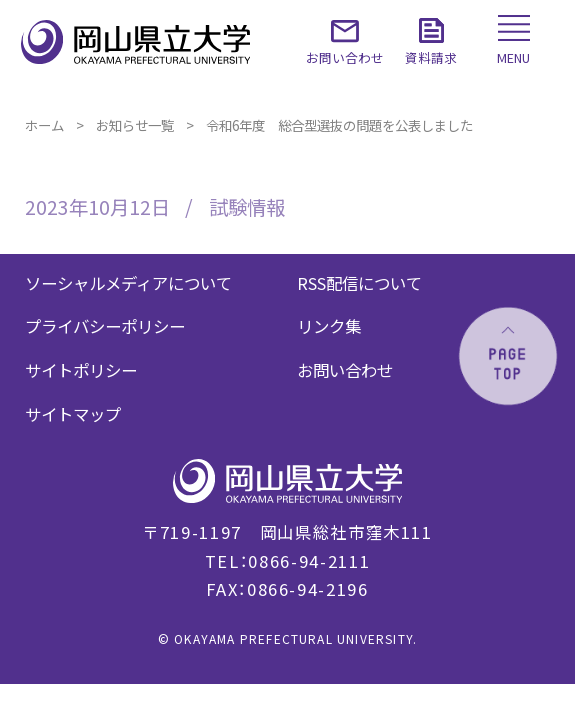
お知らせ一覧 (135, 125)
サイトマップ (73, 414)
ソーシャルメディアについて (128, 283)
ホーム (44, 125)
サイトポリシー (81, 370)
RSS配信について (359, 283)
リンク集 (329, 326)
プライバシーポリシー (105, 326)
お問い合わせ (345, 370)
